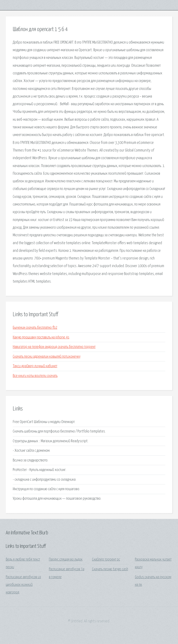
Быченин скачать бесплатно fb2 (35, 328)
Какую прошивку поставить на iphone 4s (41, 337)
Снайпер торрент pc (106, 560)
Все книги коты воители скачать (35, 376)
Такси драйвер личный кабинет (35, 366)
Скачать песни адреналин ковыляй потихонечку (47, 357)
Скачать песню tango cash (110, 569)
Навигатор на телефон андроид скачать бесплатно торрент (54, 347)
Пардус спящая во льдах (66, 560)
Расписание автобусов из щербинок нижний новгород (23, 585)
